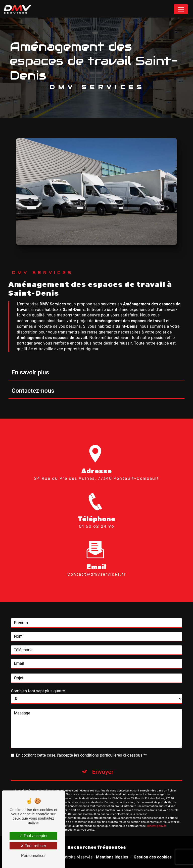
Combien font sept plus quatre (38, 684)
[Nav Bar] (181, 9)
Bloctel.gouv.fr (157, 819)
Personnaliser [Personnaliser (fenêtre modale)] (33, 856)
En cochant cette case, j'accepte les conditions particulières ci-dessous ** (81, 748)
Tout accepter (33, 836)
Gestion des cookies (153, 857)
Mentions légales (112, 857)
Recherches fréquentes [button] (97, 847)
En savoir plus (30, 372)
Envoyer (103, 765)
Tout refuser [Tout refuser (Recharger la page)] (33, 846)
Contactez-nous (33, 391)
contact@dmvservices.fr (97, 567)
